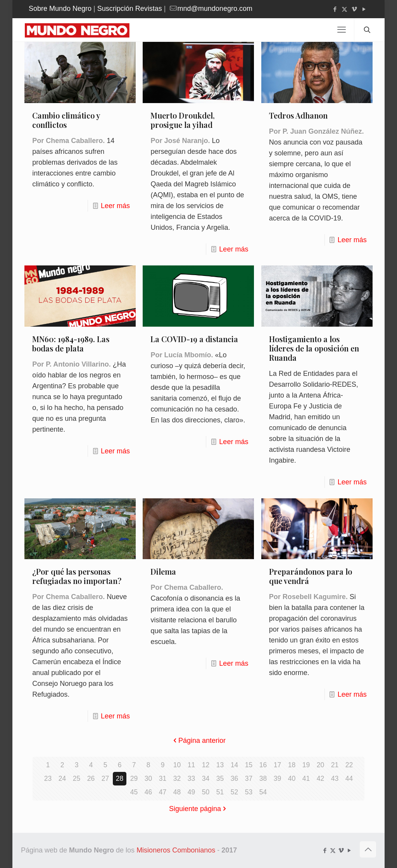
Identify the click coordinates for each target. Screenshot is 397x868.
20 (320, 765)
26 (91, 778)
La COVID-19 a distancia (194, 339)
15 (249, 765)
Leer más (115, 206)
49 (191, 792)
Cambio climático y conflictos (66, 120)
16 (263, 765)
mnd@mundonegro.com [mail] (215, 9)
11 (191, 765)
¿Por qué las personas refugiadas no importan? (77, 576)
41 (306, 778)
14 (234, 765)
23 (48, 778)
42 (320, 778)
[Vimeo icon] (354, 9)
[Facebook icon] (335, 9)
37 (249, 778)
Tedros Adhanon (298, 115)
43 (335, 778)
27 (105, 778)
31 (162, 778)
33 (191, 778)
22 (349, 765)
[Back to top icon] (368, 849)
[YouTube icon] (364, 9)
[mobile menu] (342, 30)
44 (349, 778)
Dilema (163, 571)
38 (263, 778)
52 (234, 792)
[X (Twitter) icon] (344, 9)
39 (277, 778)
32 (177, 778)
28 (119, 778)
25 (76, 778)
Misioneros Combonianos (176, 850)
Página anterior (198, 741)
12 (205, 765)
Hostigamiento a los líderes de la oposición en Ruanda (314, 348)
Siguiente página (198, 809)
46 (148, 792)
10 (177, 765)
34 (205, 778)
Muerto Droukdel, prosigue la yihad (183, 120)
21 (335, 765)
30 (148, 778)
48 (177, 792)
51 (220, 792)
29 (134, 778)
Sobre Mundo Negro (60, 9)
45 (134, 792)
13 (220, 765)
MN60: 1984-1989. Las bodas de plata (71, 344)
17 (277, 765)
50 (205, 792)
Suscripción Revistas (130, 9)
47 (162, 792)
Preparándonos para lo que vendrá (311, 576)
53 (249, 792)
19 (306, 765)
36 (234, 778)
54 (263, 792)
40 (292, 778)
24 (62, 778)
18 (292, 765)
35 (220, 778)
